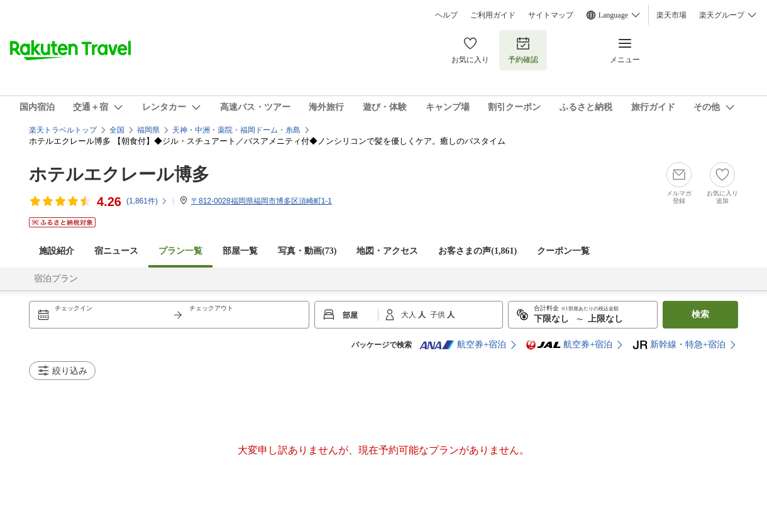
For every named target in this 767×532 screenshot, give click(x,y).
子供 (439, 315)
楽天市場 (671, 15)
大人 (410, 315)
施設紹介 (57, 251)
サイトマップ (551, 15)
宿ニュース (116, 251)
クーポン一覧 (563, 251)
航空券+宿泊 (463, 345)
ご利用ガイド (493, 15)
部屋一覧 (240, 251)
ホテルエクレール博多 (119, 174)
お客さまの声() (477, 251)
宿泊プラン (56, 279)
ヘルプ (446, 15)
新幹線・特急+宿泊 (679, 345)
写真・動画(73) (307, 251)
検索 (700, 314)
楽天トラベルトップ (63, 130)
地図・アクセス (387, 251)
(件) (147, 201)
